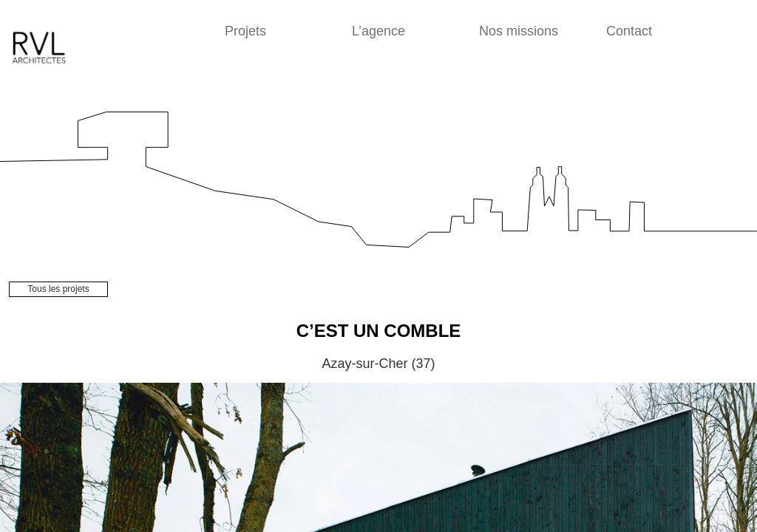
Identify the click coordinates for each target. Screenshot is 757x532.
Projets (245, 31)
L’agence (378, 31)
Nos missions (519, 31)
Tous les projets (58, 289)
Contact (629, 31)
